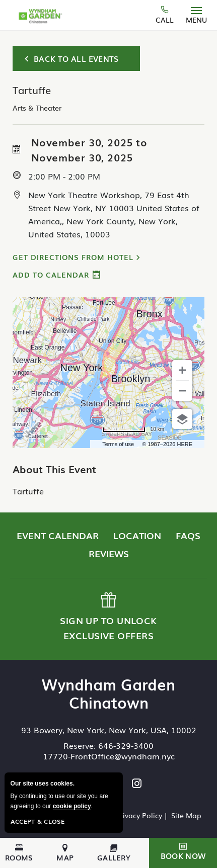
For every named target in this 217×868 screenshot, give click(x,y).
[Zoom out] (182, 391)
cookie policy (72, 806)
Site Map (186, 815)
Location (137, 535)
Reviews (109, 553)
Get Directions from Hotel (73, 257)
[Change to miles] (133, 429)
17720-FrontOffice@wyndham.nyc (109, 756)
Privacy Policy (139, 815)
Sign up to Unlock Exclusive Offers (108, 617)
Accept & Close (38, 821)
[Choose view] (182, 419)
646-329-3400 (126, 745)
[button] (183, 853)
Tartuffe (28, 491)
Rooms (19, 853)
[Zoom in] (182, 370)
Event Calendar (58, 535)
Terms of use (118, 444)
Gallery (114, 853)
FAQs (188, 535)
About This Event (54, 469)
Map (65, 853)
